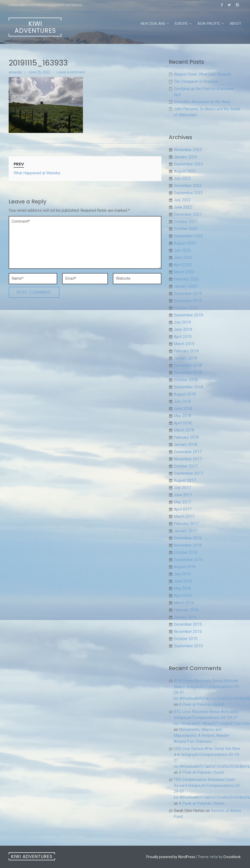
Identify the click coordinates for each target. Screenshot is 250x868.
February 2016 (186, 610)
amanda (15, 72)
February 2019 (186, 351)
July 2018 (182, 401)
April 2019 (183, 337)
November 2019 (188, 301)
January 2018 (185, 445)
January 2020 (185, 286)
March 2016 (184, 603)
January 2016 (185, 617)
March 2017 (184, 516)
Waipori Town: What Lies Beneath (202, 74)
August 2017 (185, 480)
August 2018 (185, 394)
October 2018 (186, 380)
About (236, 24)
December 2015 (188, 624)
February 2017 (186, 524)
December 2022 (188, 186)
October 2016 (186, 552)
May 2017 (182, 502)
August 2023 (185, 171)
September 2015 (188, 646)
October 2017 (186, 466)
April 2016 (183, 596)
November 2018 (188, 373)
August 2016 (185, 567)
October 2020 (186, 229)
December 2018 (188, 365)
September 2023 (188, 164)
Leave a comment (71, 72)
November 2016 (188, 545)
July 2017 (182, 488)
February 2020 (186, 279)
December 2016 (188, 538)
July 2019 (182, 322)
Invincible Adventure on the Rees (202, 102)
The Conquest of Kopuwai (196, 81)
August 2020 (185, 243)
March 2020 (184, 272)
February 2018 (186, 437)
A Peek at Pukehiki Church (202, 704)
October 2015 (186, 639)
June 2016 (183, 581)
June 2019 (183, 329)
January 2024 (185, 157)
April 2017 (183, 509)
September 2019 (188, 315)
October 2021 (186, 222)
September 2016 (188, 560)
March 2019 (184, 344)
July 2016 (182, 574)
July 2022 (182, 200)
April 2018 (183, 423)
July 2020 (182, 250)
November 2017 (188, 459)
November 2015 (188, 632)
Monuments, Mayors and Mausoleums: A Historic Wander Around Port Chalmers (201, 735)
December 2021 (188, 214)
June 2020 (183, 258)
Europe (181, 24)
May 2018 (182, 416)
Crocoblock (232, 857)
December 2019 (188, 294)
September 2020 (188, 236)
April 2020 (183, 265)
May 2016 (182, 588)
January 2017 (185, 531)
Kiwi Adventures (35, 27)
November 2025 (188, 150)
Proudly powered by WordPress (171, 857)
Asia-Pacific (209, 24)
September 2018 (188, 387)
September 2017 (188, 473)
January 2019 (185, 358)
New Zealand (153, 24)
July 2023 (182, 178)
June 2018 (183, 409)
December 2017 (188, 452)
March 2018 (184, 430)
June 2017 (183, 495)
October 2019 (186, 308)
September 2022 (188, 193)
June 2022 (183, 207)
